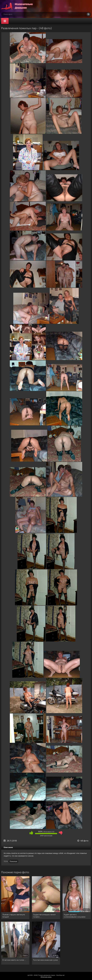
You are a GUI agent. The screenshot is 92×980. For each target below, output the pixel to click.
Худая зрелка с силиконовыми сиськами (75, 916)
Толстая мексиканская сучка (45, 960)
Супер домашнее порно (19, 6)
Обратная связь (46, 977)
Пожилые (13, 861)
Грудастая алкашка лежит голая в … (44, 916)
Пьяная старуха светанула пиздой (14, 916)
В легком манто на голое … (14, 960)
